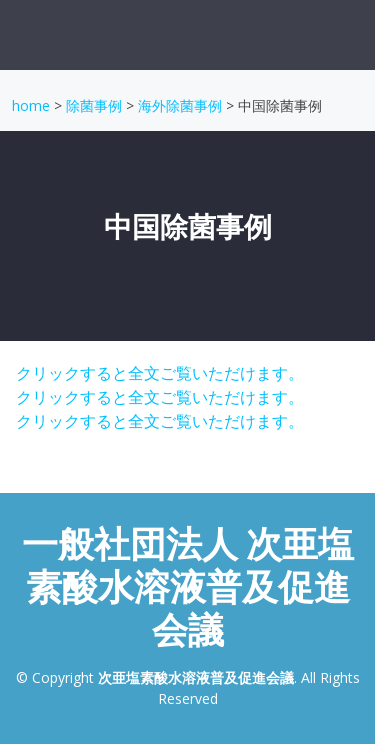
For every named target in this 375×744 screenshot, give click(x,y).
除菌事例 (94, 105)
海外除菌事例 (180, 105)
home (31, 105)
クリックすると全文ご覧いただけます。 (158, 373)
